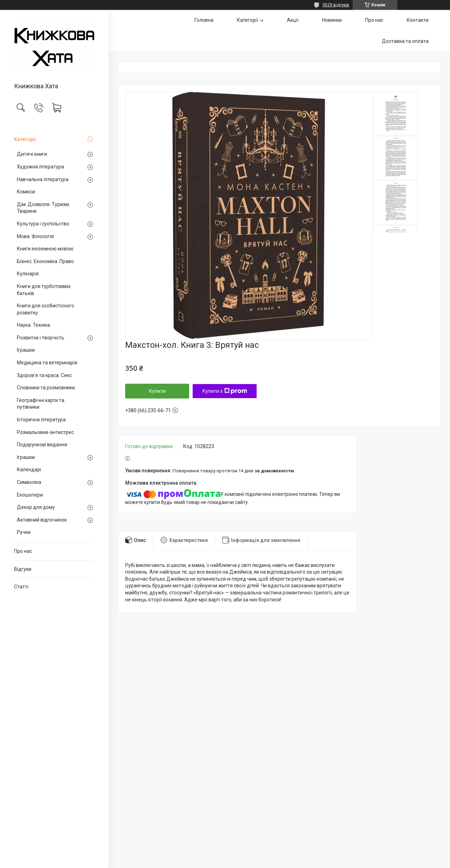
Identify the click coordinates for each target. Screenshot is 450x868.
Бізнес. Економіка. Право (45, 261)
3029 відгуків (336, 5)
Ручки (24, 532)
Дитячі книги (32, 154)
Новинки (332, 20)
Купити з (225, 391)
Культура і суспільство (43, 224)
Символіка (29, 482)
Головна (204, 20)
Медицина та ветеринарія (47, 363)
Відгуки (23, 569)
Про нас (23, 551)
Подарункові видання (42, 445)
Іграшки (26, 350)
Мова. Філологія (35, 236)
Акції (293, 20)
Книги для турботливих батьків (44, 290)
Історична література (41, 420)
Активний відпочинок (42, 520)
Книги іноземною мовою (45, 249)
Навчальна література (43, 179)
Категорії (25, 139)
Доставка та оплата (405, 41)
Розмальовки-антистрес (45, 432)
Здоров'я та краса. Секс (44, 375)
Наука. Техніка (33, 325)
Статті (21, 587)
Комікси (26, 192)
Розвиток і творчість (41, 338)
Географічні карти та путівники (41, 404)
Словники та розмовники (46, 388)
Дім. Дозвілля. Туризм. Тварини (43, 208)
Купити (157, 391)
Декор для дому (36, 507)
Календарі (29, 470)
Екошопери (30, 495)
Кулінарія (28, 274)
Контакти (418, 20)
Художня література (40, 167)
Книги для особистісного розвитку (46, 309)
